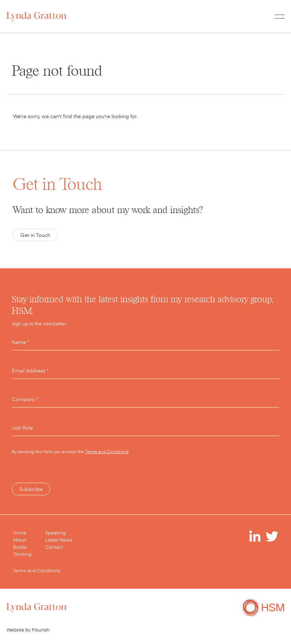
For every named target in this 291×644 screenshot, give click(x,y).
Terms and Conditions (107, 451)
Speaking (55, 533)
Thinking (22, 554)
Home (20, 533)
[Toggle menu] (280, 16)
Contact (54, 547)
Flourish (41, 630)
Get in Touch (35, 235)
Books (20, 547)
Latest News (59, 540)
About (19, 540)
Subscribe (31, 489)
